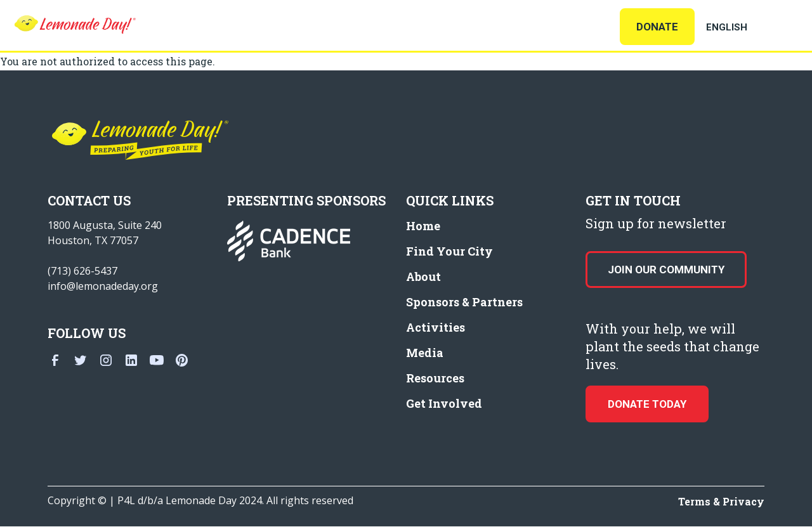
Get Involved (444, 403)
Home (423, 226)
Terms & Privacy (721, 501)
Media (425, 353)
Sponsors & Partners (464, 302)
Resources (435, 378)
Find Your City (449, 251)
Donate (657, 27)
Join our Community (666, 270)
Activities (435, 327)
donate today (647, 404)
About (423, 277)
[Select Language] (742, 27)
